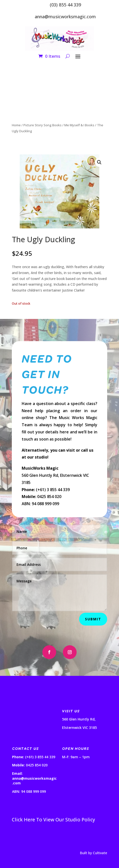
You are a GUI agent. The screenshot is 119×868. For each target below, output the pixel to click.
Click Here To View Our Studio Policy (53, 820)
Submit (93, 619)
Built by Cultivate (93, 853)
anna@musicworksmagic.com (65, 17)
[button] (99, 162)
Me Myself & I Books (79, 125)
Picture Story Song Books (42, 125)
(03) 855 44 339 (65, 5)
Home (16, 125)
